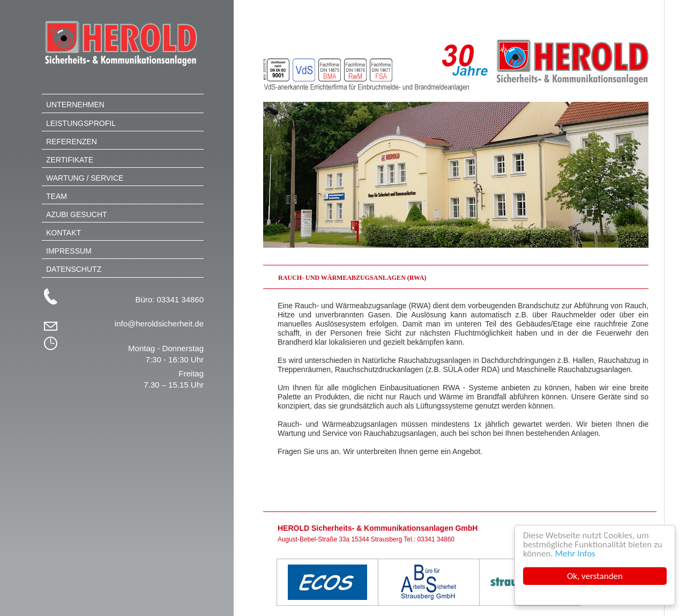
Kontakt (64, 233)
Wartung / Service (85, 178)
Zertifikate (70, 160)
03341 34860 (180, 299)
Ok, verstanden (595, 576)
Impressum (69, 251)
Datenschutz (74, 269)
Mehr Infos (575, 554)
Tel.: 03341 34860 (429, 539)
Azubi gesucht (77, 214)
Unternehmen (75, 105)
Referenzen (72, 142)
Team (57, 196)
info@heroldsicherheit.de (159, 324)
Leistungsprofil (81, 123)
